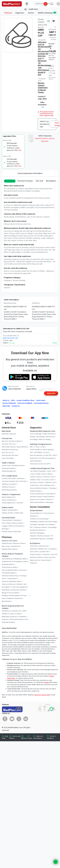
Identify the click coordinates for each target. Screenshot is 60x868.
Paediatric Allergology (37, 533)
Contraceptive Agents (9, 573)
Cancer (52, 480)
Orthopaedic (23, 617)
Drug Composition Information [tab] (30, 173)
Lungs (32, 474)
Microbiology (41, 437)
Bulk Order (6, 406)
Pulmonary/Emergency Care (18, 619)
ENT (31, 527)
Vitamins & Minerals (9, 584)
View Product (57, 124)
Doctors (31, 13)
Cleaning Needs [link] (7, 520)
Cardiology (33, 525)
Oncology (23, 576)
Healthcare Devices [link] (8, 487)
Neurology (41, 525)
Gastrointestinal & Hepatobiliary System (15, 559)
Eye (25, 584)
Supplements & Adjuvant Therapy (43, 90)
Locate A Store (25, 400)
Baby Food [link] (5, 434)
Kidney (44, 474)
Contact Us (16, 406)
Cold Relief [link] (21, 479)
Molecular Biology (45, 439)
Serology (33, 437)
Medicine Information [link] (10, 541)
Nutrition (20, 584)
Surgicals (5, 619)
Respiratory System (8, 564)
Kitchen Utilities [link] (18, 523)
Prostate (41, 482)
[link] (12, 4)
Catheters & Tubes (8, 614)
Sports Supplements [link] (8, 497)
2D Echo (46, 452)
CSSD (24, 611)
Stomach (50, 500)
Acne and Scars (50, 557)
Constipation (52, 549)
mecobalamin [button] (51, 181)
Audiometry (34, 458)
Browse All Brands (9, 403)
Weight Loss (43, 549)
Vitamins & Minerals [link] (9, 500)
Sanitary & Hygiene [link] (15, 441)
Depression (34, 549)
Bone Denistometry (36, 455)
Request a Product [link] (19, 543)
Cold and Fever (43, 546)
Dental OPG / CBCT (50, 455)
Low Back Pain (44, 552)
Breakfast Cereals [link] (18, 466)
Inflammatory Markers (37, 502)
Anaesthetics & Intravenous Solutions (14, 590)
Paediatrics (34, 516)
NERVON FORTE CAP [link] (10, 338)
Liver (54, 471)
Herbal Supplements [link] (9, 503)
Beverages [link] (5, 529)
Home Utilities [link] (6, 523)
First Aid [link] (5, 479)
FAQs (13, 400)
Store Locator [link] (6, 546)
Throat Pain (46, 555)
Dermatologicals (22, 587)
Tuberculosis (34, 485)
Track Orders (41, 400)
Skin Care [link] (5, 441)
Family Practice (48, 513)
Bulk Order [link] (5, 737)
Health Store (31, 9)
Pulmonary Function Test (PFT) (40, 464)
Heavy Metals (50, 494)
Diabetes (33, 480)
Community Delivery (41, 403)
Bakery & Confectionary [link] (16, 526)
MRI (31, 447)
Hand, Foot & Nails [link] (8, 458)
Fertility (38, 474)
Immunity (45, 480)
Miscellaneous (7, 601)
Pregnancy (48, 482)
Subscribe (51, 393)
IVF (52, 536)
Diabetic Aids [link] (19, 513)
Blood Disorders (49, 497)
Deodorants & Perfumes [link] (10, 450)
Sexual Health (46, 560)
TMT (32, 452)
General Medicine (36, 513)
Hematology (34, 439)
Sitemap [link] (24, 738)
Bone (39, 480)
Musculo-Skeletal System (10, 570)
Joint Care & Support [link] (8, 481)
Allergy (50, 474)
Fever (53, 477)
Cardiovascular (16, 611)
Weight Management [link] (9, 471)
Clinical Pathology (36, 434)
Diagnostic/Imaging (8, 622)
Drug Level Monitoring (37, 494)
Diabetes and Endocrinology (48, 522)
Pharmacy (8, 13)
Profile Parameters (49, 434)
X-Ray (43, 447)
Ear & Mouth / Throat (9, 587)
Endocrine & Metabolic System (12, 581)
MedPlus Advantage (47, 13)
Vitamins (39, 477)
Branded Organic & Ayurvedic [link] (11, 532)
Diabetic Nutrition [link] (8, 513)
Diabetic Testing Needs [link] (9, 510)
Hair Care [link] (12, 444)
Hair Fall (54, 555)
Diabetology (34, 522)
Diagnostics (20, 13)
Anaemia (47, 477)
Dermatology (50, 525)
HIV (54, 482)
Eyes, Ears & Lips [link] (7, 452)
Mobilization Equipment (10, 617)
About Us (6, 400)
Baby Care (13, 434)
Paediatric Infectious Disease (40, 536)
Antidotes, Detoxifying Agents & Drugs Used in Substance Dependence (14, 597)
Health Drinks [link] (6, 466)
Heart (49, 471)
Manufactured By (10, 303)
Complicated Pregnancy (38, 539)
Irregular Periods (35, 555)
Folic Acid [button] (39, 181)
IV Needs (18, 614)
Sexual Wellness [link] (22, 447)
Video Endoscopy (35, 461)
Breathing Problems (37, 557)
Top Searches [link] (15, 546)
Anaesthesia (6, 611)
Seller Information (42, 105)
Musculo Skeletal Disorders (39, 488)
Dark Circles (34, 552)
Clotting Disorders (36, 491)
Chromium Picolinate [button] (25, 181)
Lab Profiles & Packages (38, 471)
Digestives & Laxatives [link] (9, 484)
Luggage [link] (5, 526)
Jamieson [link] (20, 503)
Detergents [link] (17, 520)
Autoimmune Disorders (38, 500)
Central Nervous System (10, 567)
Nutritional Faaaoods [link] (8, 468)
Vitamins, (41, 85)
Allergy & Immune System (10, 593)
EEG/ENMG (38, 452)
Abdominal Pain (35, 560)
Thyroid (32, 477)
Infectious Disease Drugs (10, 576)
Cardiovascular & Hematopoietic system (15, 562)
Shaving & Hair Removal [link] (10, 455)
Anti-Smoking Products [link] (9, 490)
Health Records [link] (7, 543)
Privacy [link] (30, 738)
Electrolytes (50, 502)
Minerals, (41, 83)
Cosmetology (52, 527)
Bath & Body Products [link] (9, 447)
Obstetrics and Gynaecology (39, 519)
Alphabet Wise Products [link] (10, 549)
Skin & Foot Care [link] (21, 481)
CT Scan (37, 447)
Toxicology (52, 488)
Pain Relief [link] (12, 479)
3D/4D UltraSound (36, 450)
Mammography (48, 450)
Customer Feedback (25, 403)
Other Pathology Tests (47, 485)
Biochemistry (50, 437)
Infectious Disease (36, 497)
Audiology (50, 539)
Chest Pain (34, 546)
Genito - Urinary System (9, 579)
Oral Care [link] (5, 444)
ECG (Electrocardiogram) (47, 458)
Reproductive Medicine (37, 530)
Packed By (36, 303)
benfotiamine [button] (10, 181)
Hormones (23, 570)
